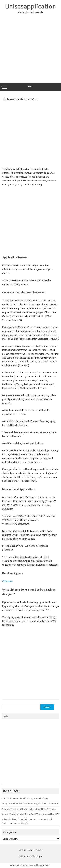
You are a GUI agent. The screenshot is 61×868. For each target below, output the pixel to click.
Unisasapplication (30, 6)
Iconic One (15, 865)
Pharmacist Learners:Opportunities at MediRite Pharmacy (29, 809)
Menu (30, 87)
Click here (7, 581)
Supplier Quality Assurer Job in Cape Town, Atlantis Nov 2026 (30, 814)
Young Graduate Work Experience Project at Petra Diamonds (30, 804)
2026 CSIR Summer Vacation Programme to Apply (25, 798)
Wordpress (45, 865)
